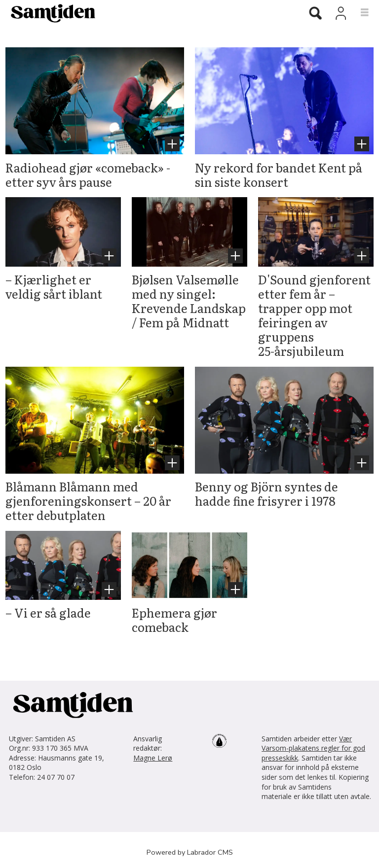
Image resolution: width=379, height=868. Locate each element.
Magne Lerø (153, 758)
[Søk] (315, 14)
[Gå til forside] (49, 13)
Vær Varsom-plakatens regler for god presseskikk (313, 748)
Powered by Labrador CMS (190, 852)
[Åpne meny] (359, 13)
